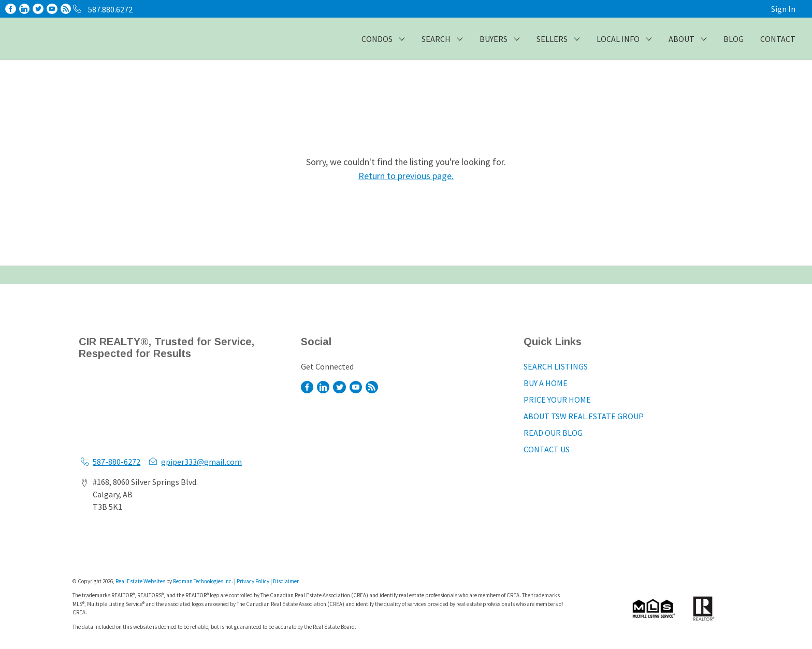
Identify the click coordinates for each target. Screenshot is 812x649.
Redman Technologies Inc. (204, 581)
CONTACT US (547, 449)
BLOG (734, 39)
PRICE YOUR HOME (557, 400)
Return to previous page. (406, 176)
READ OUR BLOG (553, 433)
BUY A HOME (546, 383)
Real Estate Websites (141, 581)
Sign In (783, 9)
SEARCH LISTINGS (556, 366)
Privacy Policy (253, 581)
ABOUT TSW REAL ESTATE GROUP (584, 416)
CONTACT (778, 39)
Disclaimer (286, 581)
